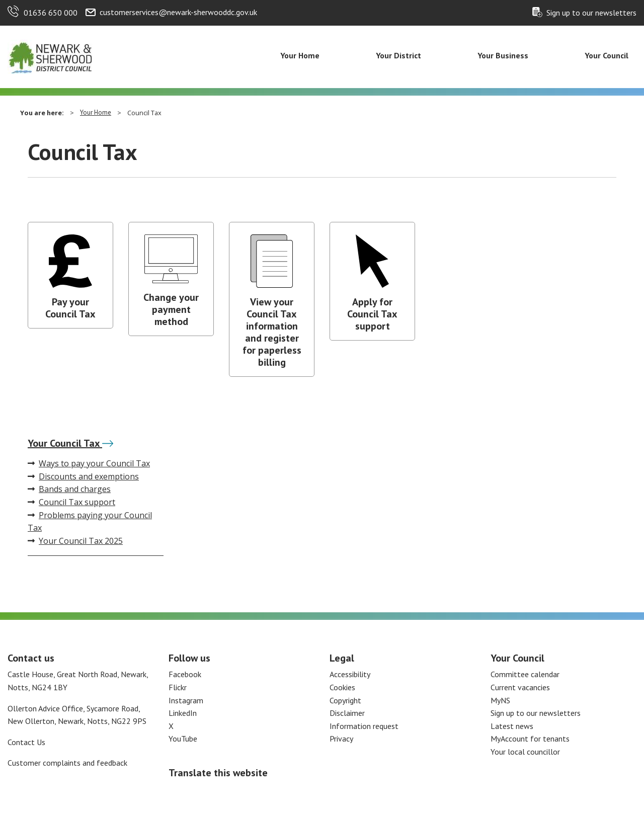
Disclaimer (347, 713)
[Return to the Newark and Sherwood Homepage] (50, 56)
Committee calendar (525, 674)
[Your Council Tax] (108, 443)
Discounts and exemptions (83, 476)
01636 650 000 (51, 13)
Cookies (342, 687)
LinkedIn (183, 713)
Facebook (185, 674)
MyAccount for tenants (530, 739)
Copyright (345, 700)
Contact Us (26, 742)
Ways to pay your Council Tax (89, 463)
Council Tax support (71, 502)
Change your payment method (171, 309)
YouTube (183, 739)
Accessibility (350, 674)
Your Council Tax (70, 443)
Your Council (607, 55)
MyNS (500, 700)
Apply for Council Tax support (372, 314)
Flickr (178, 687)
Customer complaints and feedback (67, 763)
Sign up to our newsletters (591, 13)
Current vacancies (520, 687)
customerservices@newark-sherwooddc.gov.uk (178, 12)
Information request (364, 726)
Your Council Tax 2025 (75, 541)
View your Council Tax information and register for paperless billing (272, 332)
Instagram (186, 700)
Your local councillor (525, 752)
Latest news (512, 726)
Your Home (300, 55)
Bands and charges (69, 489)
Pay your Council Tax (70, 308)
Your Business (503, 55)
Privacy (341, 739)
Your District (398, 55)
